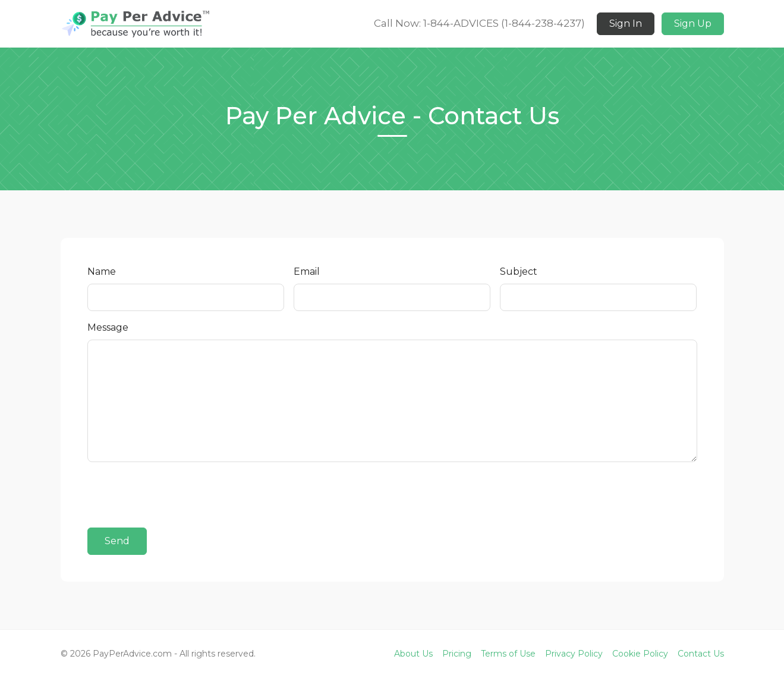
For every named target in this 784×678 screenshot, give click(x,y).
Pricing (457, 654)
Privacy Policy (574, 654)
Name (102, 271)
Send (117, 541)
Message (108, 327)
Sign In (626, 23)
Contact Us (701, 654)
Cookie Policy (640, 654)
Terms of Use (508, 654)
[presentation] (178, 495)
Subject (519, 271)
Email (307, 271)
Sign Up (693, 23)
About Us (413, 654)
